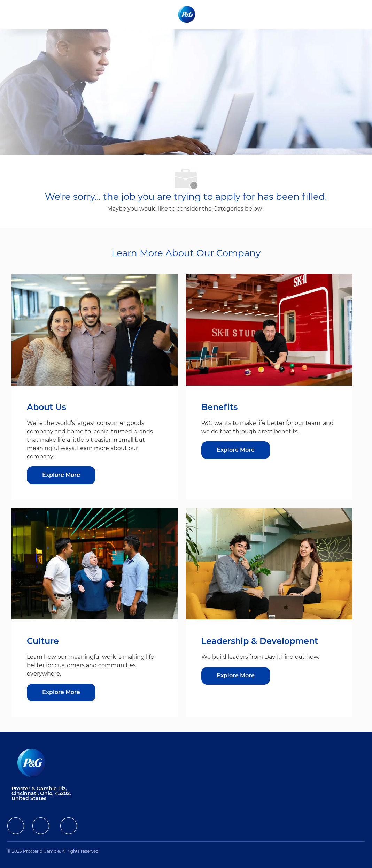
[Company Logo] (187, 14)
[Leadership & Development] (236, 676)
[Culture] (61, 692)
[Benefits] (236, 450)
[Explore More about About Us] (61, 475)
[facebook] (16, 826)
